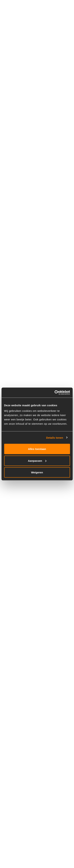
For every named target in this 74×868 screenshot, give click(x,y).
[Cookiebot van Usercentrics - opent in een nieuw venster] (54, 393)
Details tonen (55, 437)
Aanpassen (37, 461)
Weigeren (37, 472)
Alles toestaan (37, 449)
